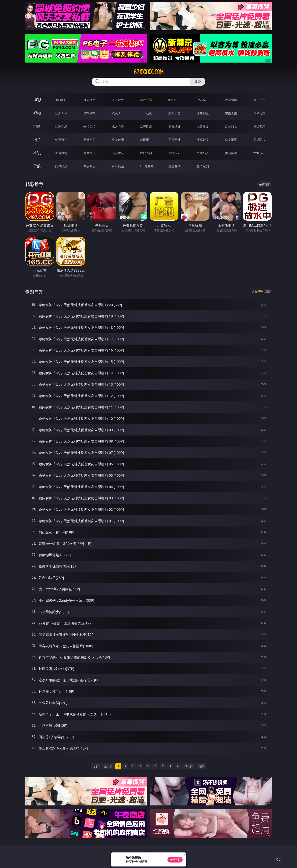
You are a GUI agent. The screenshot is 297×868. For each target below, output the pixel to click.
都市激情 (61, 153)
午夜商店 (89, 166)
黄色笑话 (231, 153)
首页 (96, 766)
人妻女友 (118, 153)
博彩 (37, 100)
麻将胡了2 (174, 100)
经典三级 (203, 126)
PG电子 (61, 100)
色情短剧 (203, 166)
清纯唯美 (203, 140)
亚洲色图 (89, 140)
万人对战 (118, 100)
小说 (37, 153)
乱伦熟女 (231, 126)
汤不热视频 (146, 166)
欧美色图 (118, 140)
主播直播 (231, 113)
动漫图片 (146, 140)
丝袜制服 (203, 113)
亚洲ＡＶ (61, 113)
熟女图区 (231, 140)
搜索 (198, 82)
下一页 (189, 766)
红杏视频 (174, 166)
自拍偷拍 (89, 113)
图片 (37, 140)
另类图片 (259, 140)
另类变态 (259, 126)
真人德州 (89, 100)
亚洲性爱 (61, 126)
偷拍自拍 (89, 126)
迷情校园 (174, 153)
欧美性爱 (146, 126)
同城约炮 (61, 166)
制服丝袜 (174, 126)
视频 (37, 113)
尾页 (201, 766)
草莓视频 (118, 166)
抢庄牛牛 (259, 100)
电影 (37, 126)
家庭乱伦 (89, 153)
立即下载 (175, 860)
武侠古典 (146, 153)
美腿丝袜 (174, 140)
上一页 (108, 766)
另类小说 (203, 153)
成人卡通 (118, 126)
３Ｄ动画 (146, 113)
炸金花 (203, 100)
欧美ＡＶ (118, 113)
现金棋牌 (231, 100)
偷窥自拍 (61, 140)
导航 (37, 166)
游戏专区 (146, 100)
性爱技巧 (259, 153)
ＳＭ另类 (259, 113)
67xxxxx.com (149, 72)
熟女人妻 (174, 113)
